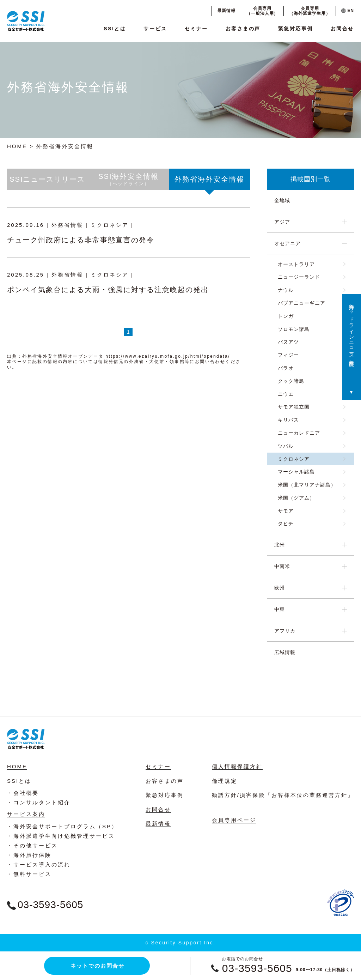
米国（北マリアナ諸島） (307, 485)
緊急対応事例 (296, 29)
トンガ (286, 316)
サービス (155, 29)
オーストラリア (296, 264)
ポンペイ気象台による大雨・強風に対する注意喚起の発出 (108, 290)
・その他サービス (32, 845)
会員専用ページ (234, 820)
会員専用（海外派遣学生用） (310, 11)
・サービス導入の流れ (39, 864)
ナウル (286, 290)
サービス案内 (26, 814)
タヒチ (286, 524)
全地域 (282, 200)
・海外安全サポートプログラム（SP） (62, 826)
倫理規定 (225, 781)
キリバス (288, 420)
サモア (286, 511)
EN (348, 11)
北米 (280, 545)
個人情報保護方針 (237, 766)
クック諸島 (291, 381)
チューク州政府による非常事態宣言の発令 (81, 240)
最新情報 (226, 11)
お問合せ (342, 29)
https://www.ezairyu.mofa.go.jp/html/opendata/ (168, 356)
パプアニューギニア (302, 303)
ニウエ (286, 394)
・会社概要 (23, 793)
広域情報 (285, 652)
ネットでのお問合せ (97, 966)
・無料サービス (29, 874)
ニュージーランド (299, 277)
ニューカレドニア (299, 433)
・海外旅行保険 (29, 855)
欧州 (280, 588)
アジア (282, 222)
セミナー (196, 29)
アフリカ (285, 631)
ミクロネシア (294, 459)
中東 (280, 609)
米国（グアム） (296, 498)
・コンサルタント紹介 (39, 802)
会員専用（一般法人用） (262, 11)
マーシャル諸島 (296, 472)
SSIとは (115, 29)
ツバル (286, 446)
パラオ (286, 368)
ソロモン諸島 (294, 329)
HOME (17, 146)
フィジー (288, 355)
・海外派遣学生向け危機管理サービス (61, 836)
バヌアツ (288, 342)
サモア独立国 (294, 407)
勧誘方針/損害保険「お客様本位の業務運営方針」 (283, 795)
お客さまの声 (243, 29)
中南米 (282, 566)
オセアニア (287, 243)
